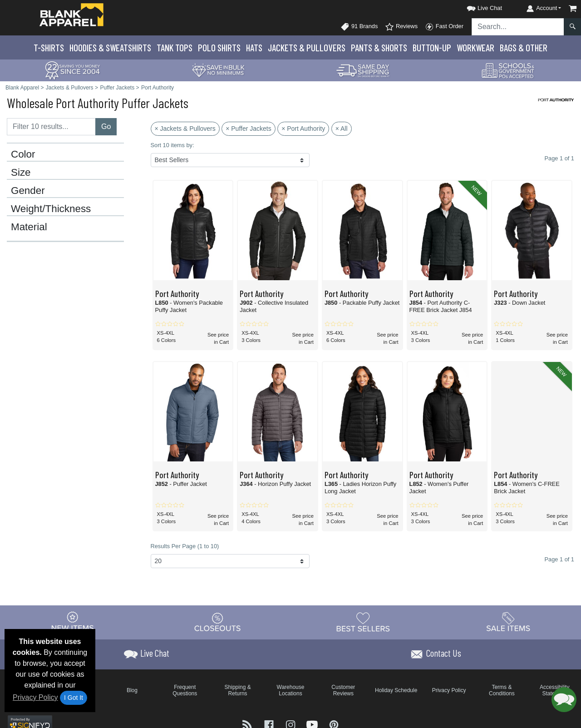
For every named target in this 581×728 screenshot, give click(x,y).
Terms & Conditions (502, 690)
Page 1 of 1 (559, 559)
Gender (28, 191)
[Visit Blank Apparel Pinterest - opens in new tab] (334, 724)
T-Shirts (49, 47)
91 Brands (359, 27)
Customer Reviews (343, 690)
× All (342, 129)
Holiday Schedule (396, 690)
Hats (254, 47)
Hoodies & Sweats (110, 47)
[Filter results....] (51, 127)
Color (23, 154)
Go (106, 126)
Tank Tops (175, 47)
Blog (132, 690)
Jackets (307, 47)
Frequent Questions (185, 690)
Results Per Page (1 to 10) (185, 546)
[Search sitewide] (518, 27)
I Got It (74, 698)
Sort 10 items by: (172, 145)
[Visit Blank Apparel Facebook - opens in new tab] (270, 724)
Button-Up (432, 47)
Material (29, 227)
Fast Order (444, 27)
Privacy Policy (35, 697)
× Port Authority (303, 129)
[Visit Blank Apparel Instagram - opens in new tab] (291, 724)
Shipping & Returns (238, 690)
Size (21, 173)
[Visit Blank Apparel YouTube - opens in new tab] (313, 724)
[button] (476, 7)
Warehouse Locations (291, 690)
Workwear (475, 47)
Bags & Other (524, 47)
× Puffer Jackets (249, 129)
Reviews (401, 27)
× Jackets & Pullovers (185, 129)
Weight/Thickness (51, 209)
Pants (379, 47)
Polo (219, 47)
